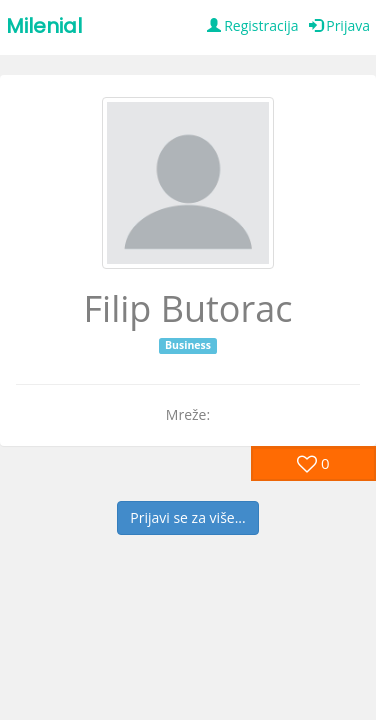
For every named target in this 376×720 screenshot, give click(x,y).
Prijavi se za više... (187, 517)
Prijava (339, 25)
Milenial (44, 26)
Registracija (253, 25)
